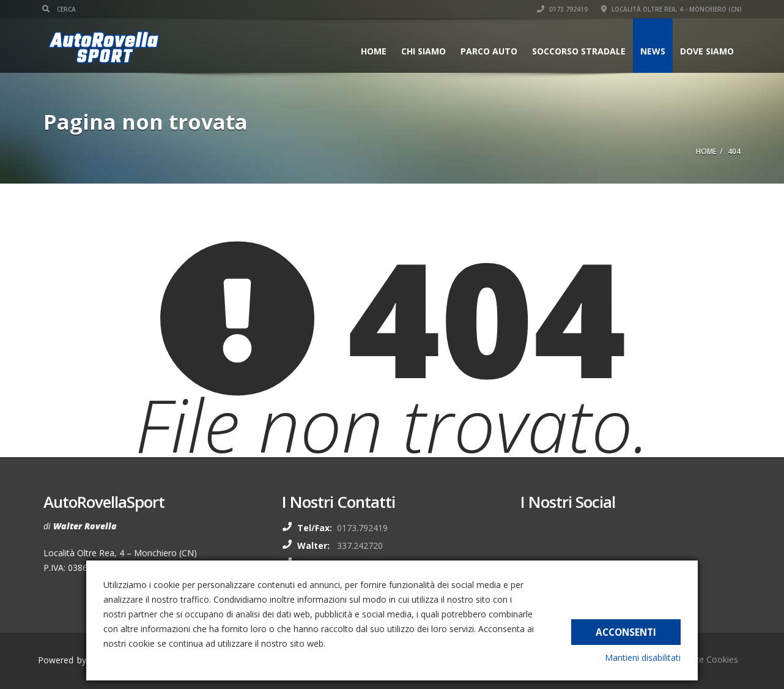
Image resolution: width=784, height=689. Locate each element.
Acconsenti (626, 631)
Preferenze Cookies (699, 659)
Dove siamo (706, 51)
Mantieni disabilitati (643, 657)
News (652, 51)
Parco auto (488, 51)
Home (372, 51)
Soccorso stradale (578, 51)
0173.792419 (561, 9)
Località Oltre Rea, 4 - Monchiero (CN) (670, 9)
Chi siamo (422, 51)
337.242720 (360, 546)
